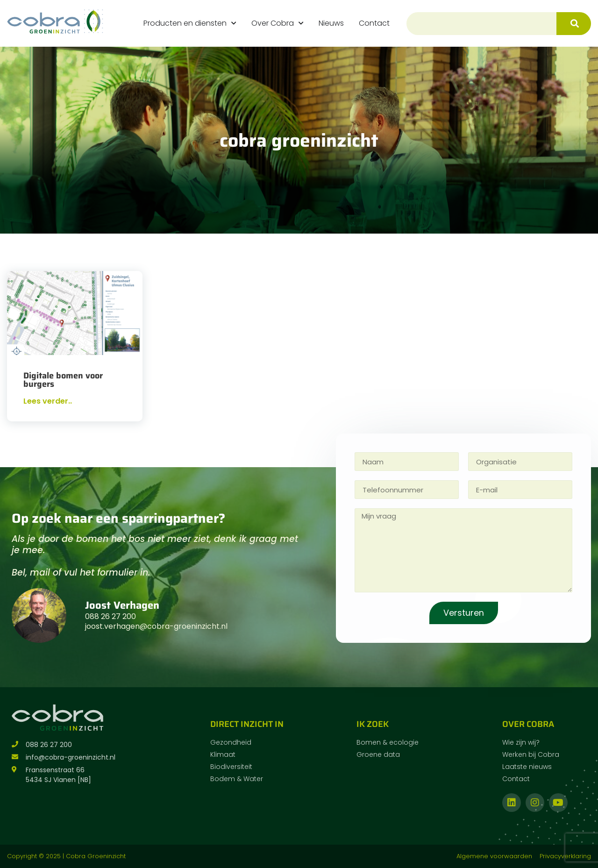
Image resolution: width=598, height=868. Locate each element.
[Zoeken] (574, 24)
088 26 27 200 (110, 616)
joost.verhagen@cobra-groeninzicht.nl (156, 626)
